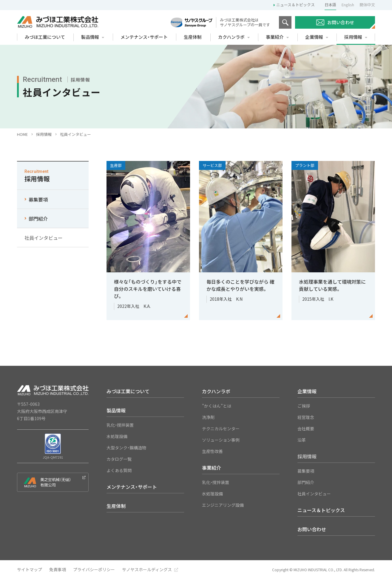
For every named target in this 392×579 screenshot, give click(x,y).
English (348, 5)
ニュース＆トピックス (295, 5)
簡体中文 (367, 5)
